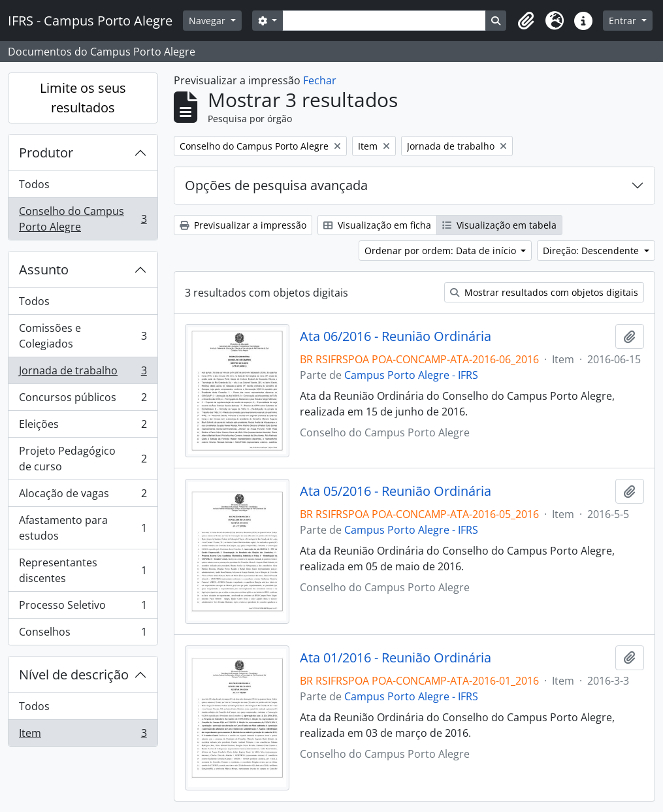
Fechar (320, 80)
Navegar (208, 21)
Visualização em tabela (499, 225)
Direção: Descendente (592, 251)
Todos (34, 184)
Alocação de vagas (83, 496)
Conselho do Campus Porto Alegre (83, 219)
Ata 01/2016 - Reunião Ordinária (396, 658)
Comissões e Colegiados (83, 336)
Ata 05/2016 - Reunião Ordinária (396, 491)
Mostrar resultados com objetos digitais (544, 292)
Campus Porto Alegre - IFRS (411, 375)
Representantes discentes (83, 570)
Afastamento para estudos (83, 528)
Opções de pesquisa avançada (276, 185)
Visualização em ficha (377, 225)
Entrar (624, 21)
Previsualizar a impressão (243, 225)
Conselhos (83, 634)
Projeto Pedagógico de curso (83, 459)
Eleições (83, 427)
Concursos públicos (83, 400)
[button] (526, 21)
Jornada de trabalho (83, 373)
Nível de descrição (74, 674)
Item (83, 736)
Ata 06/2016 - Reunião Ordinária (396, 336)
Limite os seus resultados (83, 98)
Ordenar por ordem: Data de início (442, 251)
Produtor (46, 153)
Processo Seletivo (83, 608)
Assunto (44, 269)
